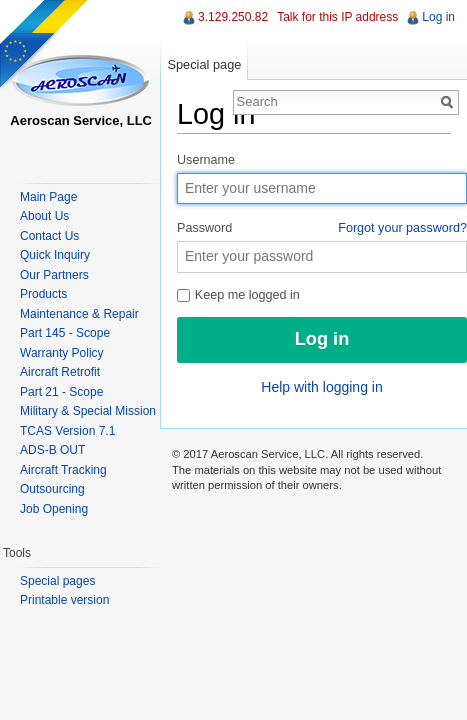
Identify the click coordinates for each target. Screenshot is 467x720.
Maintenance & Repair (79, 314)
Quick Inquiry (55, 255)
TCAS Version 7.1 (67, 431)
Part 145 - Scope (65, 333)
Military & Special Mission (88, 411)
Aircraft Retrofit (60, 372)
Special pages (57, 581)
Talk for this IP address (337, 17)
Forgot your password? (402, 228)
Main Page (48, 197)
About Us (44, 216)
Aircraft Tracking (63, 470)
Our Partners (54, 275)
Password (322, 229)
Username (206, 160)
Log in (438, 17)
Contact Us (49, 236)
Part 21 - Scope (61, 392)
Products (43, 294)
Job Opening (54, 509)
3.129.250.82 (233, 17)
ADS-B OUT (52, 450)
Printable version (64, 600)
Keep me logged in (238, 295)
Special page (204, 64)
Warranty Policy (62, 353)
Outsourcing (52, 489)
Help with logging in (321, 387)
